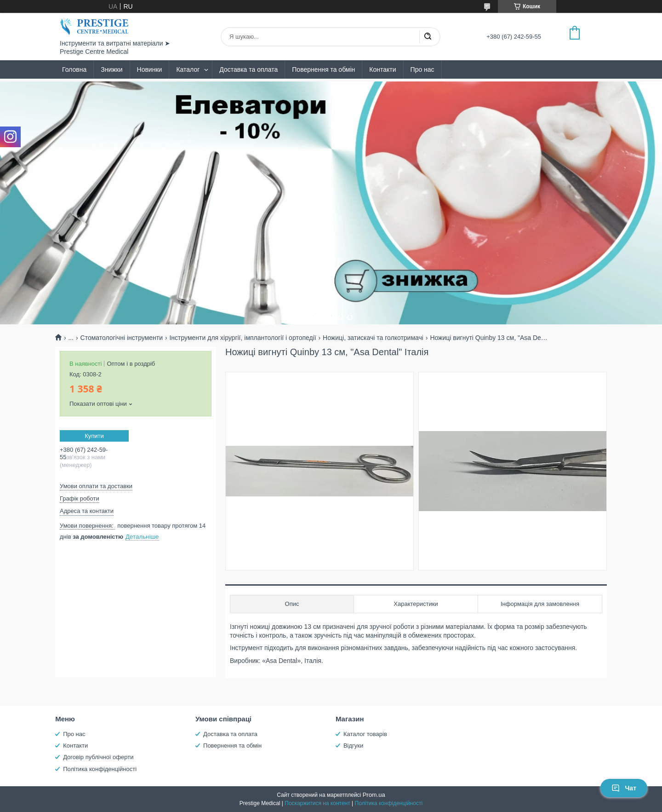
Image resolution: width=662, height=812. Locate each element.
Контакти (382, 69)
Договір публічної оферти (98, 757)
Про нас (422, 69)
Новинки (150, 69)
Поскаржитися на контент (317, 803)
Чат (624, 788)
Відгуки (353, 746)
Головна (74, 69)
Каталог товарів (365, 734)
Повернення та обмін (323, 69)
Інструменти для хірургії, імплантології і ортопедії (243, 338)
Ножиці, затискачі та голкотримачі (373, 338)
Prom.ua (374, 795)
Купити (94, 436)
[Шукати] (428, 37)
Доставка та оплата (248, 69)
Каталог (188, 69)
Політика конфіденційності (100, 769)
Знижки (111, 69)
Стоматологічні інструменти (122, 338)
